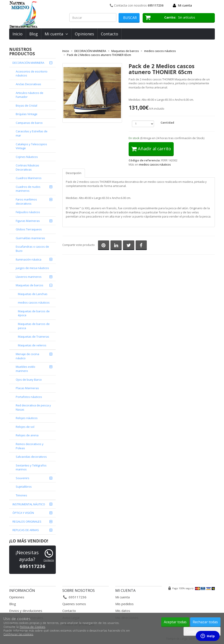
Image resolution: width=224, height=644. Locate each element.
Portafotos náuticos (29, 397)
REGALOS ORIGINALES (27, 521)
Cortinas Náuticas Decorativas (27, 167)
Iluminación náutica (29, 259)
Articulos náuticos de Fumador (30, 95)
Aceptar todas (175, 622)
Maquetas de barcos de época (34, 313)
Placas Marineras (27, 388)
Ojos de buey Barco (29, 380)
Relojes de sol (25, 427)
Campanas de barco (29, 123)
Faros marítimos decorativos (26, 201)
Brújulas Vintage (27, 114)
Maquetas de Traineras (34, 337)
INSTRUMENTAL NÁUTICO (29, 504)
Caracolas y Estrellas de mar (32, 133)
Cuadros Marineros (29, 178)
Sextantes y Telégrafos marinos (31, 467)
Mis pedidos (124, 604)
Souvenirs (23, 478)
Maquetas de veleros (32, 345)
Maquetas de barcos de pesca (34, 326)
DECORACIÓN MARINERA (28, 63)
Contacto (109, 34)
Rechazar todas (205, 622)
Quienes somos (74, 604)
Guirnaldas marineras (30, 238)
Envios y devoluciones (26, 611)
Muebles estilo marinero (25, 369)
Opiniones (84, 34)
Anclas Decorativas (28, 84)
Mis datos (123, 611)
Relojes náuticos (27, 418)
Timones (21, 495)
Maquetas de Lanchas (33, 294)
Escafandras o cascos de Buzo (32, 249)
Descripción (74, 173)
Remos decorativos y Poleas (30, 446)
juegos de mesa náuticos (32, 268)
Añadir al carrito (151, 149)
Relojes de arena (27, 435)
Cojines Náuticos (27, 157)
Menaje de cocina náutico (27, 356)
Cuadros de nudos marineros (28, 189)
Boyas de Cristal (26, 105)
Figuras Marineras (28, 221)
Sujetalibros (24, 487)
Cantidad (167, 123)
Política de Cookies (32, 627)
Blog (34, 34)
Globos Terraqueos (29, 229)
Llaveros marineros (29, 277)
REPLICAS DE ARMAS (26, 530)
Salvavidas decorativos (31, 457)
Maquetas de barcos (30, 285)
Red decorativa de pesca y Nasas (33, 407)
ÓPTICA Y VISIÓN (23, 513)
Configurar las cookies (18, 634)
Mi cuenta (185, 5)
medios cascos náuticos (34, 302)
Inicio (17, 34)
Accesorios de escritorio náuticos (32, 73)
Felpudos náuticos (28, 212)
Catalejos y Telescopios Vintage (31, 146)
